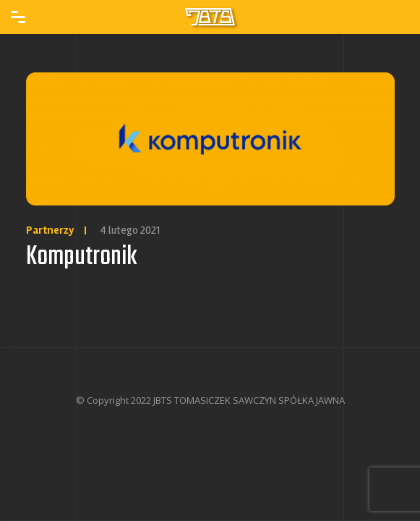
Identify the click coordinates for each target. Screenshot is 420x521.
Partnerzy (50, 230)
